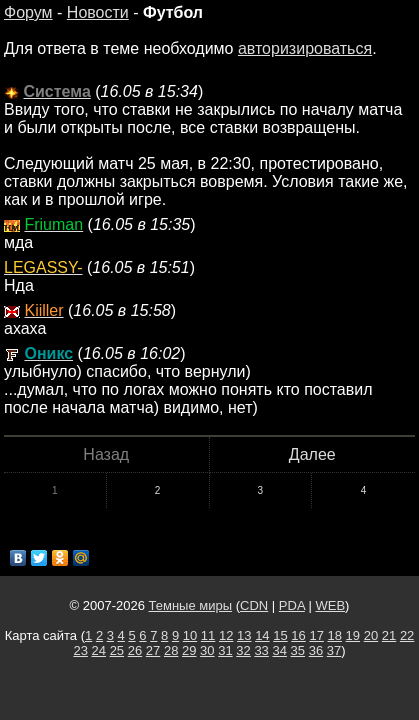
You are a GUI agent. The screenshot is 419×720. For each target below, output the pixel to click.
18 (335, 635)
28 (171, 650)
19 (353, 635)
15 (280, 635)
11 (208, 635)
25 (117, 650)
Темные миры (191, 605)
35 (298, 650)
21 (389, 635)
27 (153, 650)
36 (316, 650)
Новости (98, 12)
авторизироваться (305, 48)
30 (207, 650)
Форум (28, 12)
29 (189, 650)
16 (298, 635)
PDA (292, 605)
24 (99, 650)
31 (225, 650)
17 (316, 635)
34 (279, 650)
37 (334, 650)
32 (243, 650)
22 (407, 635)
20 (371, 635)
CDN (254, 605)
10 (190, 635)
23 (80, 650)
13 (244, 635)
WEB (330, 605)
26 (135, 650)
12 (226, 635)
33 (261, 650)
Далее (312, 454)
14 (262, 635)
